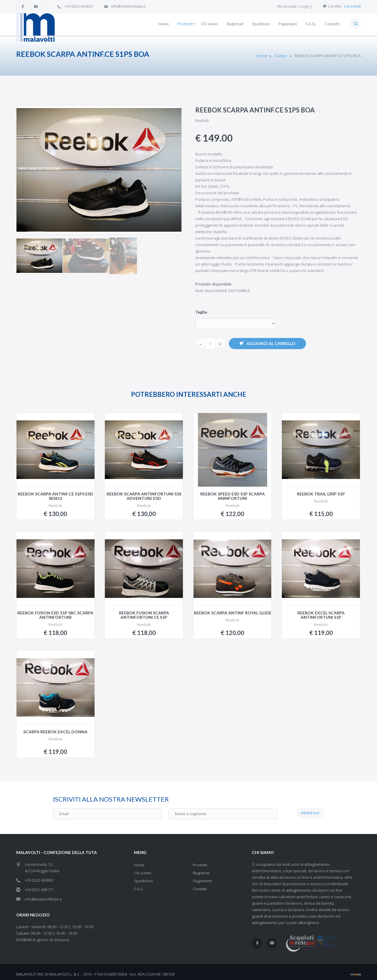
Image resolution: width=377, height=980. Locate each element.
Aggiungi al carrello (267, 343)
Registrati (201, 868)
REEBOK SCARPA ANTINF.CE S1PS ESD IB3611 (56, 496)
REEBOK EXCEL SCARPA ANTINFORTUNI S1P (321, 615)
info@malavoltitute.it (128, 6)
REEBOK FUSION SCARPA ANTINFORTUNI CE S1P (144, 615)
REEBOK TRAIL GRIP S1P (321, 494)
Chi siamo (143, 868)
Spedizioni (143, 876)
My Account (287, 6)
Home (262, 56)
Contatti (200, 884)
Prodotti (200, 860)
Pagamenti (202, 876)
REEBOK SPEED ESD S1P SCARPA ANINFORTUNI (233, 496)
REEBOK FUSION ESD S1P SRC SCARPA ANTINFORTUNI (55, 615)
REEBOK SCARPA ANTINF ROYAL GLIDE (233, 613)
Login (305, 6)
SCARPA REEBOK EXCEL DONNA (55, 732)
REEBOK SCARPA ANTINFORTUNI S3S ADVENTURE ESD (144, 496)
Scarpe (281, 56)
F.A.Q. (139, 884)
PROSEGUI (310, 809)
